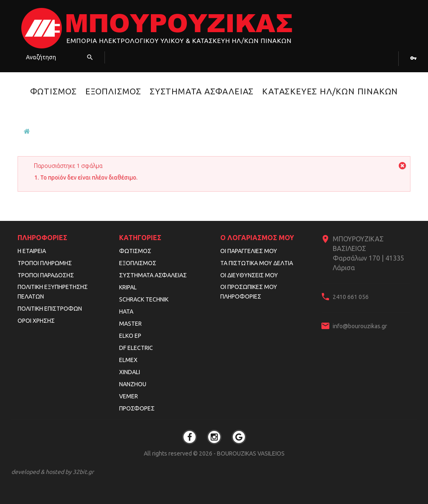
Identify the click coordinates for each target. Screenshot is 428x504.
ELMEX (128, 360)
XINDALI (130, 372)
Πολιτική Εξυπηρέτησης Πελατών (53, 292)
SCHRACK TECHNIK (144, 299)
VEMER (129, 396)
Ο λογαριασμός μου (257, 238)
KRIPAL (128, 287)
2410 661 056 (351, 297)
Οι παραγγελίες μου (249, 251)
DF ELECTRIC (136, 348)
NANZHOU (133, 384)
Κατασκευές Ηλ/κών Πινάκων (330, 91)
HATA (126, 312)
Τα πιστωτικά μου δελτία (257, 263)
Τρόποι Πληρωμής (45, 263)
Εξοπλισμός (113, 91)
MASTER (130, 324)
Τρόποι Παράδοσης (46, 275)
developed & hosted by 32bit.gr (52, 472)
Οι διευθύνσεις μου (249, 275)
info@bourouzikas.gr (360, 326)
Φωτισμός (53, 91)
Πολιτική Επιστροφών (50, 309)
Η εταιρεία (32, 251)
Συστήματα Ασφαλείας (202, 91)
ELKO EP (130, 336)
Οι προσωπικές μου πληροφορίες (249, 292)
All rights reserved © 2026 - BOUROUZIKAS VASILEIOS (214, 453)
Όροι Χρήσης (36, 321)
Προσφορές (137, 408)
